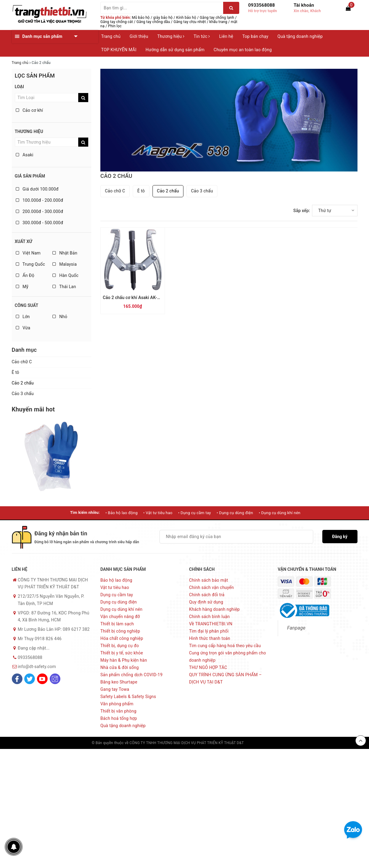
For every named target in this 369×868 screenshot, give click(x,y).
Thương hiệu (171, 36)
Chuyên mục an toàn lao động (243, 50)
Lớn (23, 317)
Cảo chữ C (22, 362)
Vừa (23, 328)
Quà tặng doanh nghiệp (300, 36)
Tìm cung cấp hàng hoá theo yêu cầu (225, 646)
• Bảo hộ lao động (122, 513)
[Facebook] (17, 679)
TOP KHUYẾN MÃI (119, 50)
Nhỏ (60, 317)
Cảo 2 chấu (23, 383)
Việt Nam (28, 253)
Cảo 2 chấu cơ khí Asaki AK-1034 (135, 298)
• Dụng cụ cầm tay (194, 513)
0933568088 (262, 5)
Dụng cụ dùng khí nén (121, 609)
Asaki (25, 155)
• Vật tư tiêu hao (158, 513)
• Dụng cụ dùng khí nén (279, 513)
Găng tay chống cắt (117, 22)
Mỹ (22, 287)
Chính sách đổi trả (207, 595)
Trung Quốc (30, 264)
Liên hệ (226, 36)
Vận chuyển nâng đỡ (120, 617)
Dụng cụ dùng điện (119, 602)
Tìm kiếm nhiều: (85, 512)
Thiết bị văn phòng (118, 711)
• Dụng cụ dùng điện (235, 513)
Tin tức (202, 36)
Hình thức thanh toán (210, 638)
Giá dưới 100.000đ (37, 189)
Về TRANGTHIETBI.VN (211, 624)
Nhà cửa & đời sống (120, 667)
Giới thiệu (139, 36)
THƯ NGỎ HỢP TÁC (208, 667)
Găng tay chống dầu (153, 22)
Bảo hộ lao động (116, 580)
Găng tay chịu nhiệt (190, 22)
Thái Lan (64, 287)
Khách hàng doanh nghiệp (215, 609)
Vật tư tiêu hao (115, 587)
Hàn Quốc (65, 275)
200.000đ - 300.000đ (40, 211)
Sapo (273, 743)
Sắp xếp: (302, 211)
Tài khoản (304, 5)
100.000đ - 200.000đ (40, 200)
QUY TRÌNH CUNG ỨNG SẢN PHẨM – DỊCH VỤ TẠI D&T (226, 678)
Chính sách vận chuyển (212, 587)
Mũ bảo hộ (141, 18)
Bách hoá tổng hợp (119, 718)
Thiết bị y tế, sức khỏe (122, 653)
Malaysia (65, 264)
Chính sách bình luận (210, 617)
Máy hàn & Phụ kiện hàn (124, 660)
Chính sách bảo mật (209, 580)
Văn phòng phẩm (117, 704)
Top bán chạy (255, 36)
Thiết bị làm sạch (117, 624)
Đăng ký (340, 537)
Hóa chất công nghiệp (122, 638)
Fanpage (296, 628)
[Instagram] (55, 679)
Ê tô (16, 372)
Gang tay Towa (115, 689)
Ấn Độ (25, 275)
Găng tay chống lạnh (217, 18)
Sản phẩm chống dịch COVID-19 (131, 675)
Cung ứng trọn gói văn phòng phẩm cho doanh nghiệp (228, 657)
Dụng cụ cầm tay (117, 595)
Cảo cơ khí (30, 110)
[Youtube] (42, 679)
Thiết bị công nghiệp (120, 631)
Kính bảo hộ (186, 18)
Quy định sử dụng (206, 602)
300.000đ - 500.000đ (40, 223)
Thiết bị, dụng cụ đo (120, 646)
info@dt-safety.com (37, 667)
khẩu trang (218, 22)
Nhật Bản (65, 253)
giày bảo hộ (163, 18)
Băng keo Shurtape (119, 682)
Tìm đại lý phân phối (209, 631)
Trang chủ (111, 36)
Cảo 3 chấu (23, 394)
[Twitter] (30, 679)
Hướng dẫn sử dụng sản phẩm (175, 50)
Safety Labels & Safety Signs (128, 697)
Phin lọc (115, 26)
